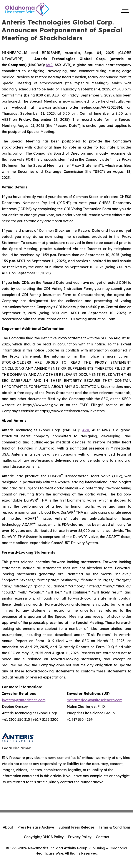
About (8, 827)
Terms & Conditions (115, 827)
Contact (103, 837)
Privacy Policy (80, 837)
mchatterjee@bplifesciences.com (95, 700)
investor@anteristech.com (24, 700)
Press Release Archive (36, 827)
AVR (49, 65)
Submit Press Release (76, 827)
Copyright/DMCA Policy (44, 837)
